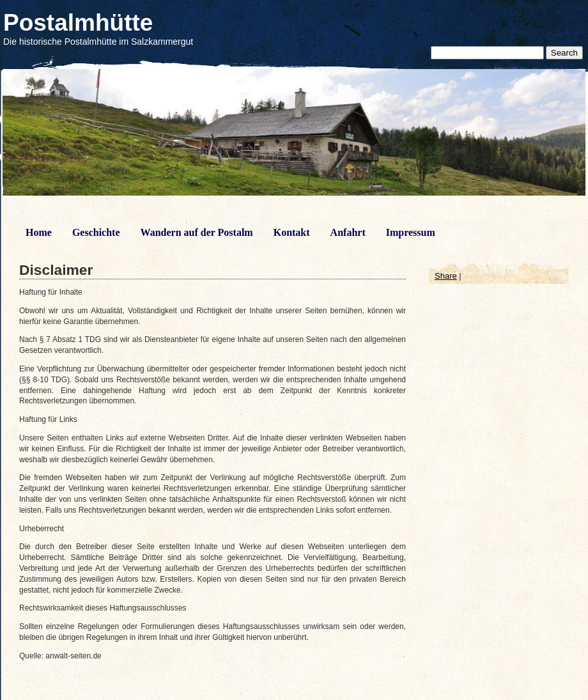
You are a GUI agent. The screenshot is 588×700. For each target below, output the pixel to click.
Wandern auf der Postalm (197, 232)
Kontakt (292, 232)
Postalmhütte (78, 23)
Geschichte (96, 232)
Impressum (411, 232)
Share (446, 276)
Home (39, 232)
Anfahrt (348, 232)
